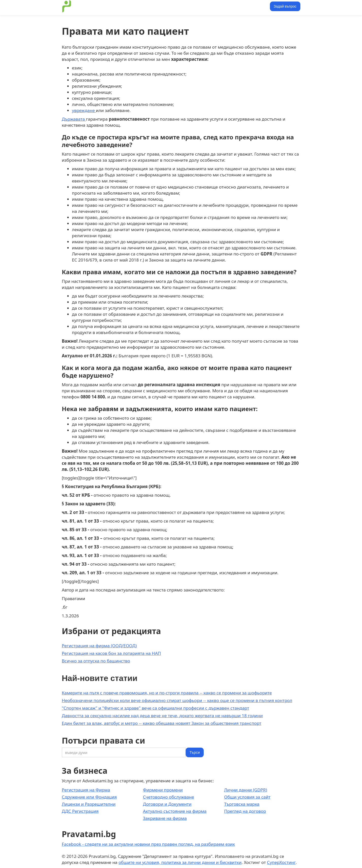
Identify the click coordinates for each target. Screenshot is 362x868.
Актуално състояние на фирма (175, 811)
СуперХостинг (281, 862)
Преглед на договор (245, 811)
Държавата (74, 119)
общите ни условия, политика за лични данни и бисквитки (180, 862)
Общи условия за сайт (247, 797)
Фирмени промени (163, 790)
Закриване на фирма (165, 818)
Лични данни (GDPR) (245, 790)
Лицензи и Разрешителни (89, 804)
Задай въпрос (285, 6)
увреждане (84, 110)
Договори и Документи (167, 804)
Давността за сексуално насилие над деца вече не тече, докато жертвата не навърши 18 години (162, 716)
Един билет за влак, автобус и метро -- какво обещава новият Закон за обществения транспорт (162, 723)
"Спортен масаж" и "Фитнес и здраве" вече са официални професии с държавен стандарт (156, 708)
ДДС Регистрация (80, 811)
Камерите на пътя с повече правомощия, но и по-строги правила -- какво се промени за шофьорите (167, 693)
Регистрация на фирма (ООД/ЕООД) (99, 646)
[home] (67, 6)
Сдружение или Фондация (89, 797)
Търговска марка (242, 804)
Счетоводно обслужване (168, 797)
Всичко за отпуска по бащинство (96, 661)
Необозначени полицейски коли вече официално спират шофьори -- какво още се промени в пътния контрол (177, 700)
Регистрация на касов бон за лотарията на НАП (111, 653)
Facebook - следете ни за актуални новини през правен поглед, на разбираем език (148, 844)
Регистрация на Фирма (86, 790)
